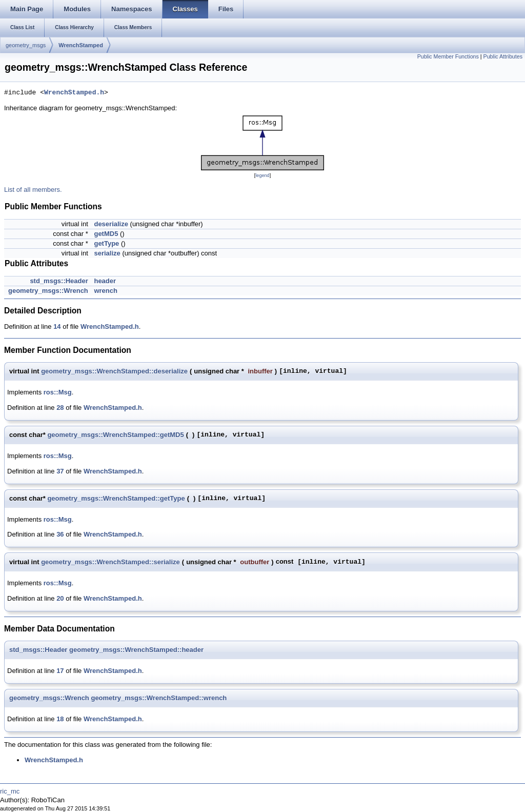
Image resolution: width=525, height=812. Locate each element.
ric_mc (10, 791)
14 (57, 326)
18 (60, 719)
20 (60, 598)
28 (60, 408)
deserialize (111, 224)
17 (60, 671)
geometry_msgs (26, 45)
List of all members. (33, 190)
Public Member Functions (448, 56)
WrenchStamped (81, 45)
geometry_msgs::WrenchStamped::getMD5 (115, 435)
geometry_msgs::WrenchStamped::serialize (110, 562)
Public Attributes (503, 56)
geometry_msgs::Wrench (48, 291)
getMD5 (106, 234)
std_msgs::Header (59, 281)
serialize (107, 253)
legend (262, 175)
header (105, 281)
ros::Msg (58, 392)
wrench (106, 291)
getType (106, 243)
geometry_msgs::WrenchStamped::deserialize (114, 371)
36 (60, 534)
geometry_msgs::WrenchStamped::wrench (159, 698)
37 (60, 471)
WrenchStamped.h (74, 93)
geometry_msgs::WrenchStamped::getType (116, 498)
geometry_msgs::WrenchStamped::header (136, 650)
